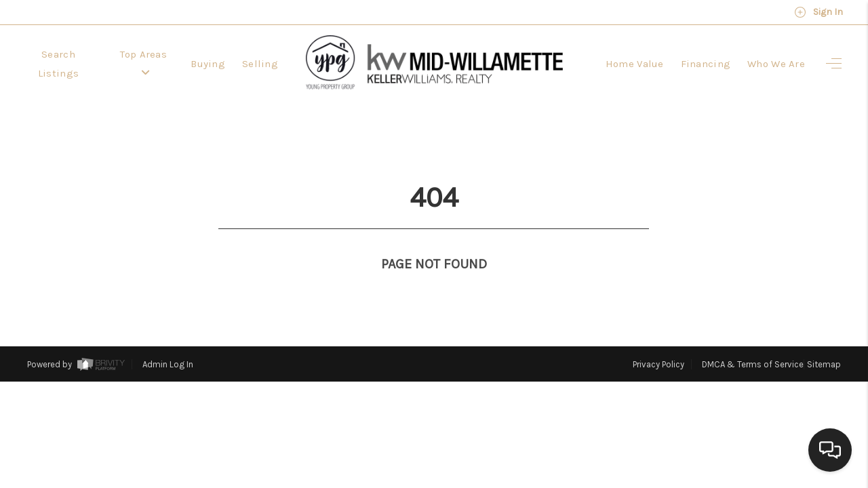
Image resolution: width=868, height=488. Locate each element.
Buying (208, 64)
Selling (260, 64)
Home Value (635, 64)
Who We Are (776, 64)
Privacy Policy (658, 339)
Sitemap (824, 339)
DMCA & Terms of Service (753, 339)
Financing (706, 64)
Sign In (818, 12)
